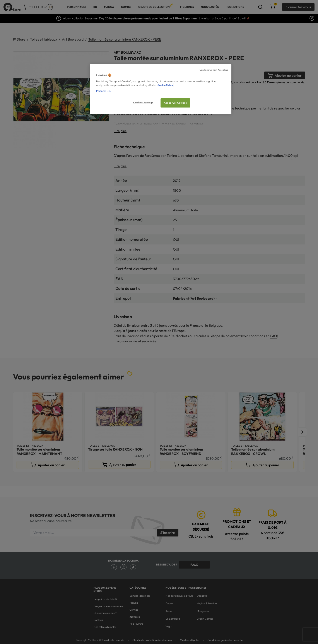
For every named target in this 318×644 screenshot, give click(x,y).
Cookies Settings (143, 102)
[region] (161, 89)
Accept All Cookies (175, 103)
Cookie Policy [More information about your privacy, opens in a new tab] (165, 85)
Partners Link (104, 91)
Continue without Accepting (214, 70)
